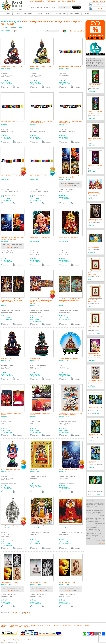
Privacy (3, 640)
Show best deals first (77, 31)
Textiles (39, 13)
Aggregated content (4, 626)
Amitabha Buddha (6, 358)
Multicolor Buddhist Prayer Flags (39, 176)
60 (16, 31)
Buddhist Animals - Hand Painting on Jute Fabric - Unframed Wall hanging (70, 414)
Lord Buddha (33, 469)
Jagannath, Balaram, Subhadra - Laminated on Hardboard (95, 194)
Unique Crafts (75, 13)
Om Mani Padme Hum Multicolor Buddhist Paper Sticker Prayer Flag (41, 122)
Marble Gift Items (78, 625)
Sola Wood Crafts (35, 625)
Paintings (7, 13)
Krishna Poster (92, 488)
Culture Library (40, 1)
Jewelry (49, 13)
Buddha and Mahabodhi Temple (39, 526)
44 (24, 613)
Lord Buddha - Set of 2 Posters (38, 582)
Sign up (95, 1)
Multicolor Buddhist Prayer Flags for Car (70, 66)
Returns (23, 640)
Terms (9, 640)
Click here (68, 186)
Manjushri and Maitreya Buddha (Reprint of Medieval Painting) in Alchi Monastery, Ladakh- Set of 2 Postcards (12, 300)
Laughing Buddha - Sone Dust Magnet (40, 238)
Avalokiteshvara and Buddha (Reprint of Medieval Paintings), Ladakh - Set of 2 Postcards (70, 300)
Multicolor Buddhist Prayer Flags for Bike (12, 121)
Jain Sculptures (46, 625)
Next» (29, 613)
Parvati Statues (15, 625)
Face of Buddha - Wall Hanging (9, 526)
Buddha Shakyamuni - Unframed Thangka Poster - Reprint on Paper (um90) (94, 63)
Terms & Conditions (69, 1)
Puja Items (87, 13)
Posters (17, 13)
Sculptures (28, 13)
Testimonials (51, 1)
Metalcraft (18, 627)
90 (20, 31)
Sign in (102, 1)
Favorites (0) (101, 8)
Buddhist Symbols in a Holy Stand (10, 469)
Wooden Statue (67, 625)
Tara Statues (27, 627)
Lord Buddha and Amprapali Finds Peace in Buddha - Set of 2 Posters (12, 238)
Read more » (101, 543)
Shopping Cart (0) (99, 4)
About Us (31, 640)
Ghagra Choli (24, 625)
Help (59, 1)
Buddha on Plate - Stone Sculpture (68, 358)
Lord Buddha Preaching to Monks (68, 469)
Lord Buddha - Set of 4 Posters (9, 582)
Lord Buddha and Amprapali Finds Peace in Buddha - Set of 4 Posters (70, 177)
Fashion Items (61, 13)
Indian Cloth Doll (56, 625)
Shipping (16, 640)
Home (31, 1)
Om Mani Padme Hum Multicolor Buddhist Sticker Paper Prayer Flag (70, 122)
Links (37, 640)
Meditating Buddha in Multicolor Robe (11, 66)
